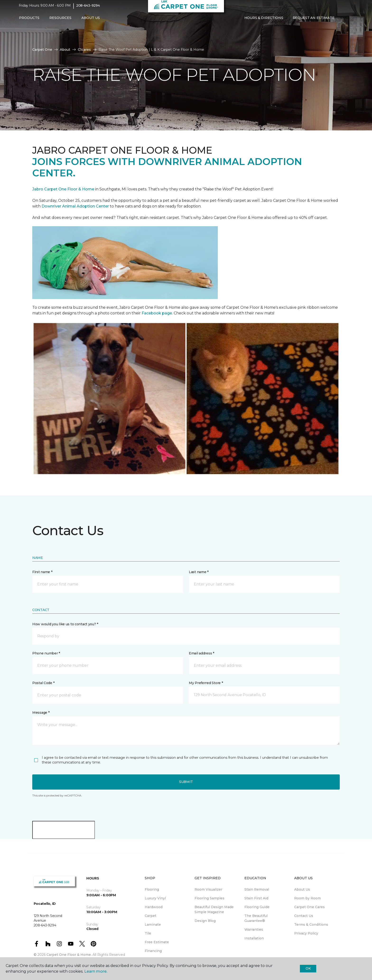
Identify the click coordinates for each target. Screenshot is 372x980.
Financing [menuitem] (153, 951)
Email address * (202, 653)
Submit (186, 782)
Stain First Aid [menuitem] (256, 898)
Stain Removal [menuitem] (257, 889)
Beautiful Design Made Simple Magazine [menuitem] (214, 909)
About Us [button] (91, 21)
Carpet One (42, 50)
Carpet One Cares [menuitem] (309, 907)
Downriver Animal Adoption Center (76, 206)
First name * (42, 572)
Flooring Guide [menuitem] (257, 907)
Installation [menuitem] (254, 938)
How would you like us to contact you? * (65, 624)
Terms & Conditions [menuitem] (311, 925)
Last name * (199, 572)
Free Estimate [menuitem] (157, 942)
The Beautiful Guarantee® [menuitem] (256, 918)
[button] (343, 21)
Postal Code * (43, 683)
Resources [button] (60, 21)
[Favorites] (349, 21)
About (65, 50)
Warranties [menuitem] (254, 929)
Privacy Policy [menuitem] (306, 933)
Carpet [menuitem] (151, 916)
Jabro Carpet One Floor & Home (63, 189)
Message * (41, 713)
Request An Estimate (314, 21)
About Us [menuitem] (302, 889)
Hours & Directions (264, 21)
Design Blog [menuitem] (205, 921)
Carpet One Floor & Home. (69, 955)
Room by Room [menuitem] (307, 898)
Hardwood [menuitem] (154, 907)
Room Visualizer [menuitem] (208, 889)
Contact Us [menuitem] (304, 916)
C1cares (84, 50)
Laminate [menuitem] (153, 925)
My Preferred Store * (206, 683)
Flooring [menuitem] (152, 889)
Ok (308, 968)
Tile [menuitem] (148, 933)
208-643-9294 (88, 9)
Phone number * (46, 653)
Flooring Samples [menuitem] (209, 898)
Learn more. (96, 971)
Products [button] (29, 21)
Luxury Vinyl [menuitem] (155, 898)
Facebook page (157, 313)
